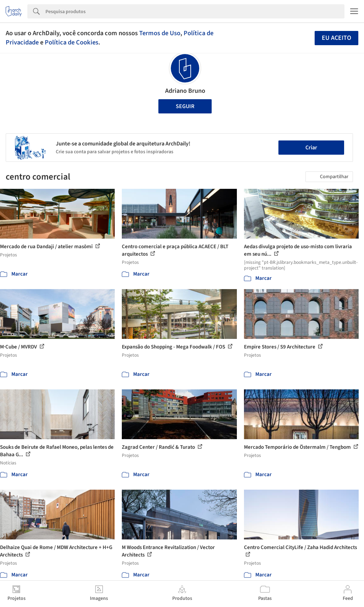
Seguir (185, 106)
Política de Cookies (72, 42)
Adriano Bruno (185, 91)
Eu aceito (336, 38)
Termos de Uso (160, 33)
